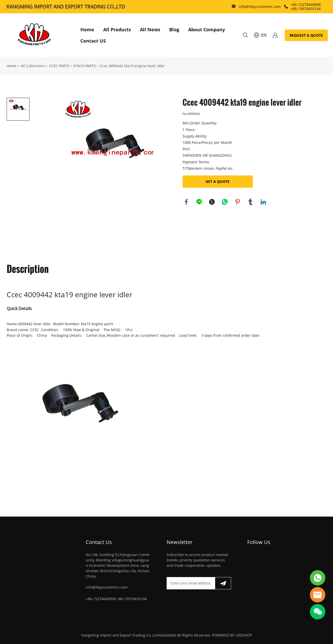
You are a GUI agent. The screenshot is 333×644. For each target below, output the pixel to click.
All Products (117, 29)
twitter (212, 202)
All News (150, 29)
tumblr (251, 202)
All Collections (33, 66)
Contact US (93, 41)
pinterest (238, 202)
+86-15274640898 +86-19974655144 (306, 7)
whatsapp (225, 202)
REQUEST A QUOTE (306, 35)
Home (87, 29)
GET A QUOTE (218, 181)
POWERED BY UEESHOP (232, 635)
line (199, 202)
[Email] (191, 583)
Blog (174, 29)
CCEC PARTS (59, 66)
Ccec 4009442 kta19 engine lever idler (132, 66)
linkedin (263, 202)
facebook (186, 202)
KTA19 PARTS (85, 66)
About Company (207, 29)
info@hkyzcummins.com (260, 7)
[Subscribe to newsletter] (223, 583)
